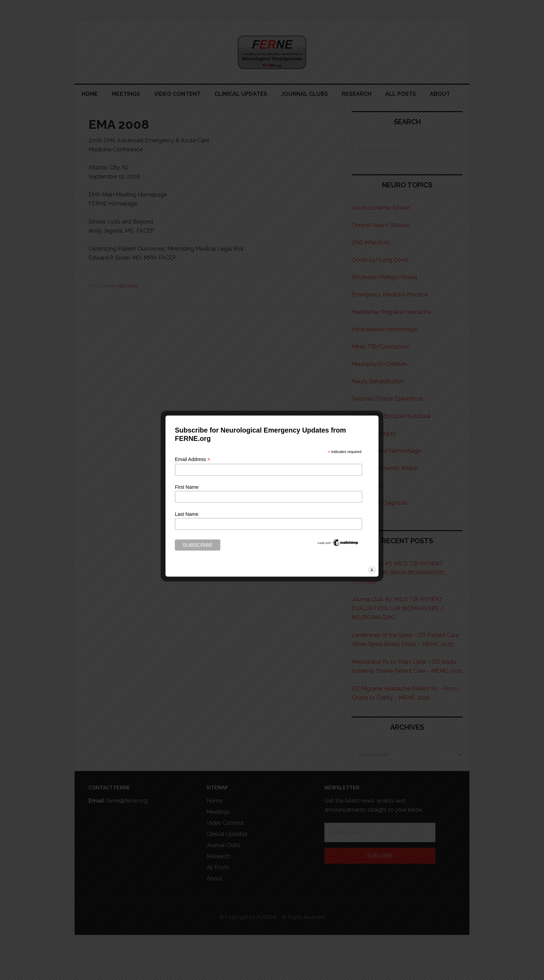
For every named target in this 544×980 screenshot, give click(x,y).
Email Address (193, 459)
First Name (187, 487)
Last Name (187, 514)
